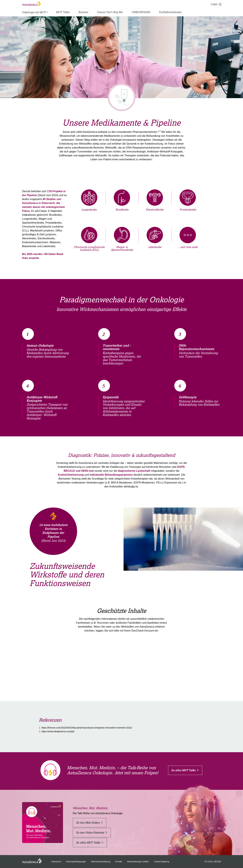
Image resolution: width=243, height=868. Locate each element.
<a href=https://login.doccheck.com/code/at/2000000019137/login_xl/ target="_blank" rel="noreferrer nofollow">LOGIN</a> (121, 659)
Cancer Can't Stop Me (110, 12)
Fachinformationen (170, 12)
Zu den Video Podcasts (92, 833)
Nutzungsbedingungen (76, 862)
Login (216, 4)
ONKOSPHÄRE (141, 12)
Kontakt (119, 862)
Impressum (56, 862)
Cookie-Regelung (162, 862)
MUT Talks (63, 12)
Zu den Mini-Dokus (89, 823)
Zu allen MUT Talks (185, 770)
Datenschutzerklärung (101, 862)
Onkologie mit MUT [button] (34, 12)
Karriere (83, 12)
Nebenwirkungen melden (138, 862)
